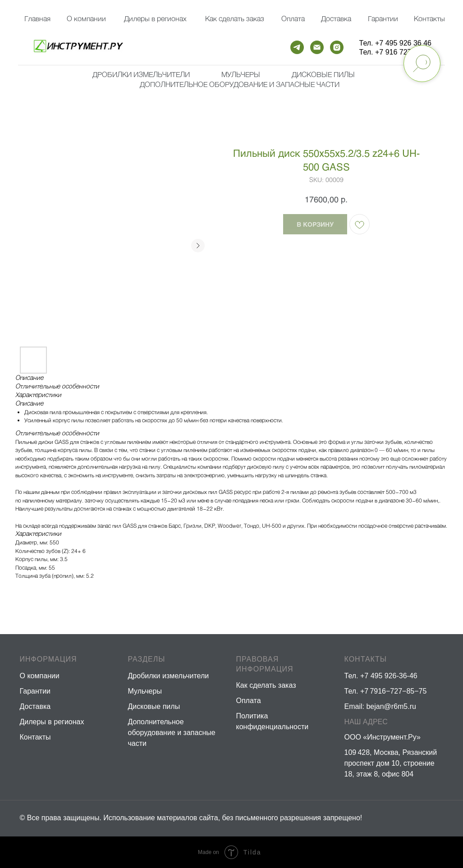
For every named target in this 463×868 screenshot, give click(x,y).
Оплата (293, 18)
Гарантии (383, 18)
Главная (37, 18)
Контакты (429, 18)
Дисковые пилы (323, 74)
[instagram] (337, 47)
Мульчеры (145, 691)
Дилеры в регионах (155, 18)
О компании (86, 18)
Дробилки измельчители (141, 74)
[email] (317, 47)
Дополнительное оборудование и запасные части (240, 84)
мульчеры (241, 74)
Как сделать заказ (266, 685)
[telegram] (297, 47)
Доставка (336, 18)
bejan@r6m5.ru (391, 706)
